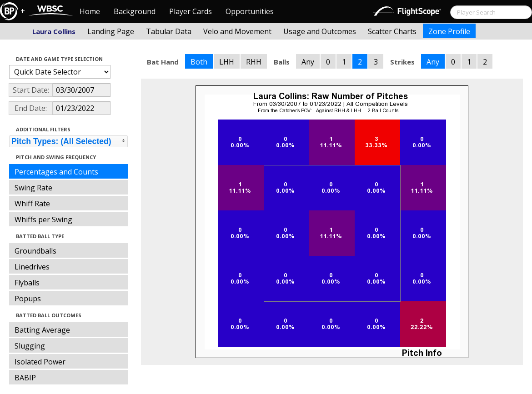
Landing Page (111, 31)
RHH (254, 62)
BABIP (25, 378)
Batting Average (42, 330)
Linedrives (32, 267)
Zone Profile (449, 31)
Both (199, 62)
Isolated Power (40, 362)
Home (90, 11)
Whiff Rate (32, 204)
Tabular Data (169, 31)
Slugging (30, 346)
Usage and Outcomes (320, 31)
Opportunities (250, 11)
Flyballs (27, 283)
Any (308, 62)
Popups (28, 299)
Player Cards (191, 11)
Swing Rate (33, 188)
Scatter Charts (392, 31)
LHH (227, 62)
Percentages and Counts (56, 172)
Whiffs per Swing (43, 219)
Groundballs (35, 251)
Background (135, 11)
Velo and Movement (237, 31)
